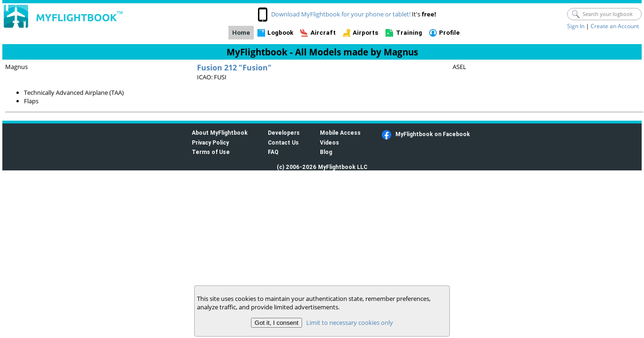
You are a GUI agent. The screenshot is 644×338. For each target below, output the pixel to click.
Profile (449, 33)
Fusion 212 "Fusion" (234, 68)
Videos (330, 142)
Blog (326, 152)
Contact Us (283, 142)
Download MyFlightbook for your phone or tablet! (341, 14)
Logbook (280, 33)
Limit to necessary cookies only (350, 323)
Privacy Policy (210, 142)
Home (241, 33)
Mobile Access (340, 133)
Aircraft (323, 33)
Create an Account (615, 26)
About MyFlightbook (220, 133)
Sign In (576, 26)
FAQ (273, 152)
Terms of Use (211, 152)
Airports (366, 33)
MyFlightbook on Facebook (433, 134)
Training (409, 33)
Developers (284, 133)
